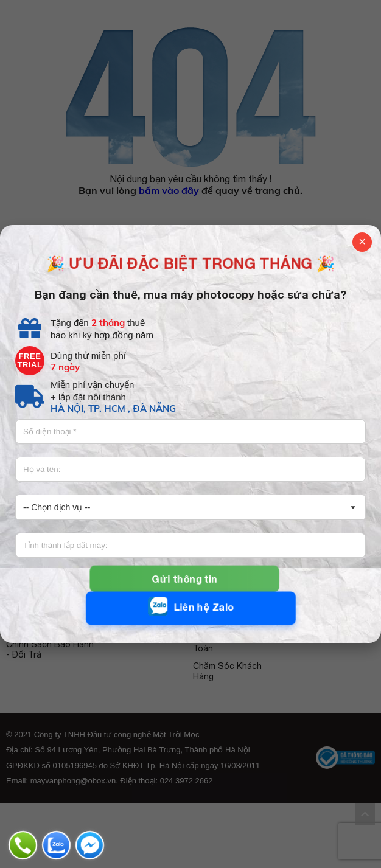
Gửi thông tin (185, 579)
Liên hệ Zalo (190, 607)
